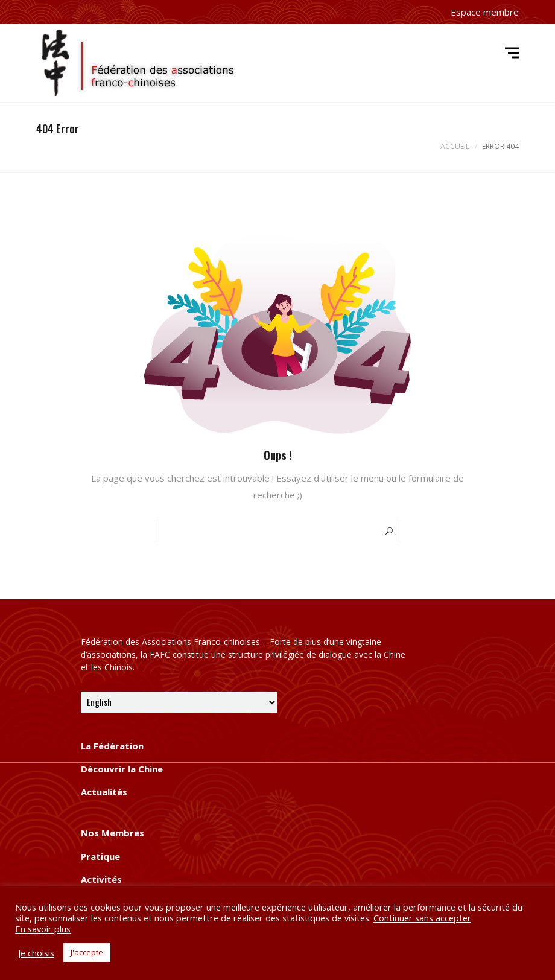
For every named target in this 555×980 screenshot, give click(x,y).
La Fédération (112, 746)
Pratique (100, 856)
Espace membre (485, 12)
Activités (101, 879)
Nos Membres (113, 833)
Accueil (455, 146)
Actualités (104, 792)
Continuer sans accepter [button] (422, 918)
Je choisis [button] (36, 953)
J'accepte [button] (87, 952)
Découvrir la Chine (122, 769)
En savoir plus (43, 929)
